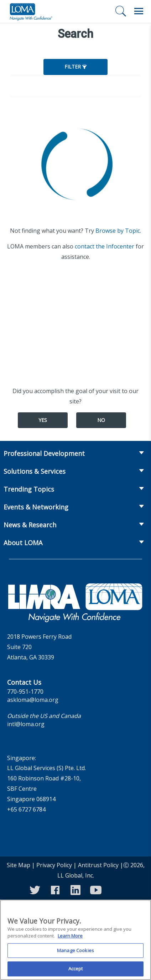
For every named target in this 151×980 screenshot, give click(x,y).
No (101, 420)
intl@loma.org (26, 724)
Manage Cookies (75, 955)
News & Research (30, 525)
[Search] (121, 11)
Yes (43, 420)
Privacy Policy (54, 865)
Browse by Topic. (118, 231)
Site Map (19, 865)
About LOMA (23, 543)
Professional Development (44, 453)
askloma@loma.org (33, 700)
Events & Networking (36, 507)
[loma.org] (31, 11)
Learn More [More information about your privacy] (70, 940)
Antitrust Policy (98, 865)
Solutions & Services (35, 471)
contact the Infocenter (105, 246)
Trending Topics (29, 489)
